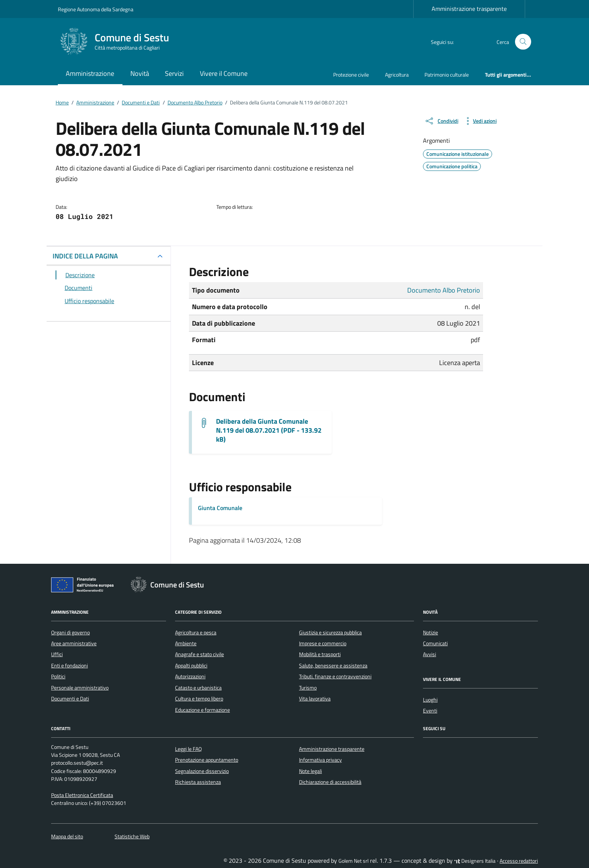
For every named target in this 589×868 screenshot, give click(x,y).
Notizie (430, 633)
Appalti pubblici (191, 666)
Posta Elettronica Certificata (82, 795)
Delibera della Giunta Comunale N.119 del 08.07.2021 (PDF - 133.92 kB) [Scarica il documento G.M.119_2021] (269, 430)
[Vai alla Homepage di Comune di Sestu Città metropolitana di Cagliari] (118, 42)
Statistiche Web (132, 836)
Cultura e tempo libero (199, 699)
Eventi (430, 711)
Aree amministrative (74, 643)
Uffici (57, 654)
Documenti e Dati (70, 699)
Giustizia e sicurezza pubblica (330, 633)
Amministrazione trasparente (469, 9)
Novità (140, 73)
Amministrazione (90, 73)
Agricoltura (397, 75)
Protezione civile (351, 75)
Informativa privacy (320, 760)
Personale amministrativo (80, 688)
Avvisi (430, 654)
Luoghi (430, 700)
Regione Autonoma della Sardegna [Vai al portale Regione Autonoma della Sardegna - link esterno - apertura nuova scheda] (96, 9)
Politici (58, 676)
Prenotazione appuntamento (207, 760)
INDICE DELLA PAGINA (85, 256)
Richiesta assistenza (198, 782)
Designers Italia (475, 861)
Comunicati (435, 643)
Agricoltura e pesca (196, 633)
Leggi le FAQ (188, 749)
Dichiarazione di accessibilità (330, 782)
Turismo (308, 688)
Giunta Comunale (220, 508)
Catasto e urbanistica (198, 688)
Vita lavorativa (315, 699)
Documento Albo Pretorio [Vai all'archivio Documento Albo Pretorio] (444, 290)
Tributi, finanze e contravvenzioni (335, 676)
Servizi (174, 73)
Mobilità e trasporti (320, 654)
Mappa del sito (67, 836)
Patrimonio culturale (447, 75)
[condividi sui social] (441, 121)
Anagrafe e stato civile (199, 654)
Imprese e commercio (323, 643)
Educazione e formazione (202, 710)
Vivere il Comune (224, 73)
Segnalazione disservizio (202, 771)
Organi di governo (70, 633)
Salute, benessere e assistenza (333, 666)
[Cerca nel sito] (523, 42)
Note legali (310, 771)
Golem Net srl (353, 861)
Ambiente (186, 643)
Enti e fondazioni (69, 666)
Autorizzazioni (190, 676)
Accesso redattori (519, 861)
